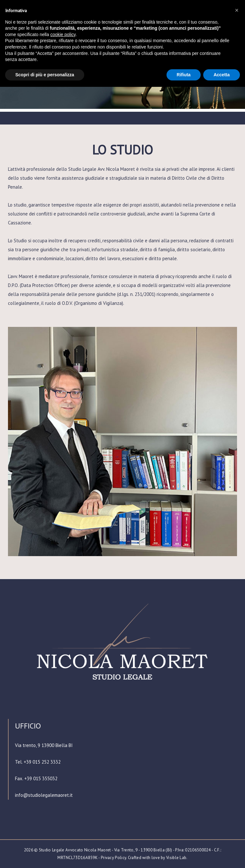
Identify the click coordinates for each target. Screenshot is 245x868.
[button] (237, 10)
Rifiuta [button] (184, 75)
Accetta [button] (222, 75)
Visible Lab (176, 858)
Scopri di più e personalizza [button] (45, 75)
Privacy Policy (113, 858)
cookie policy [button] (63, 34)
